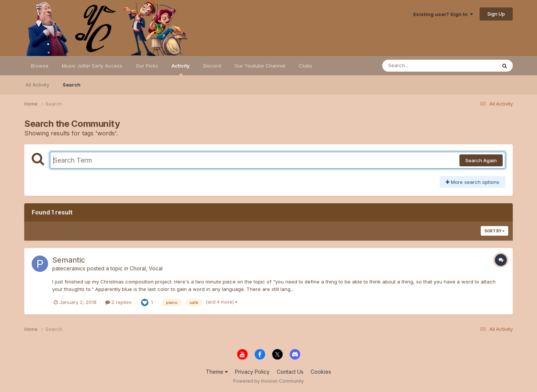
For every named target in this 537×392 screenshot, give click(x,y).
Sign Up (496, 14)
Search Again (481, 160)
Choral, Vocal (146, 268)
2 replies (118, 302)
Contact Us (290, 372)
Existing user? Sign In (443, 14)
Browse (40, 66)
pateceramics (69, 268)
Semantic (69, 260)
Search (72, 85)
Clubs (305, 66)
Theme (217, 372)
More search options (472, 182)
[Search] (419, 66)
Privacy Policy (252, 372)
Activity (181, 69)
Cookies (321, 372)
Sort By (494, 231)
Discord (212, 66)
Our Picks (147, 66)
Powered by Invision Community (268, 381)
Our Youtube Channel (260, 66)
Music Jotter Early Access (92, 66)
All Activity (37, 85)
